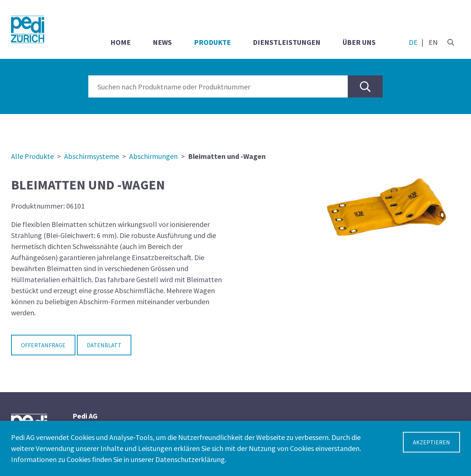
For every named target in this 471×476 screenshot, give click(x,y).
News (162, 42)
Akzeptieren (431, 442)
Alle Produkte (32, 156)
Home (121, 42)
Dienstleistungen (287, 42)
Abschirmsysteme (91, 156)
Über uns (359, 42)
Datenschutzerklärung (190, 459)
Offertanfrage (43, 345)
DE (413, 42)
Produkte (212, 42)
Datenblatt (104, 345)
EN (433, 42)
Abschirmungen (153, 156)
